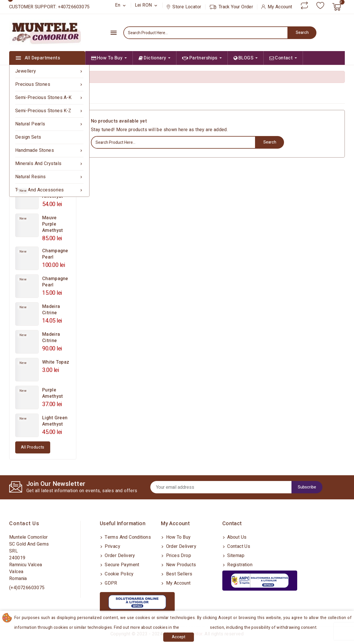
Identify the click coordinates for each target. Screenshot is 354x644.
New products (180, 565)
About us (236, 537)
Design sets (28, 137)
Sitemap (235, 556)
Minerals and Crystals (49, 164)
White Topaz (56, 362)
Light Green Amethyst (55, 421)
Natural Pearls (49, 124)
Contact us (24, 524)
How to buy (178, 537)
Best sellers (178, 574)
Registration (239, 565)
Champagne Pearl (55, 254)
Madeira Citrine (51, 310)
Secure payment (121, 565)
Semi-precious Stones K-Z (49, 111)
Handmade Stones (49, 151)
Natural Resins (49, 177)
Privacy (112, 546)
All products (33, 447)
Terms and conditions (127, 537)
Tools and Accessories (49, 190)
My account (178, 583)
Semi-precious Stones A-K (49, 98)
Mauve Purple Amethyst (52, 224)
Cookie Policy (119, 574)
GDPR (110, 583)
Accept (179, 637)
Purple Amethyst (52, 393)
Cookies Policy (195, 627)
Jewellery (49, 71)
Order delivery (119, 556)
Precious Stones (49, 85)
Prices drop (178, 556)
